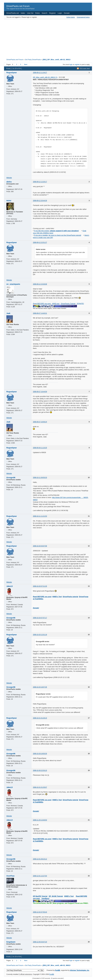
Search (44, 13)
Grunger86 (11, 478)
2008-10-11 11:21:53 (40, 516)
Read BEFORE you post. (42, 304)
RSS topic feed (85, 68)
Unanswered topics (83, 17)
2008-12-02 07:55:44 (40, 912)
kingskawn (11, 942)
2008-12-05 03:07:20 (40, 942)
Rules (38, 13)
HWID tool (56, 304)
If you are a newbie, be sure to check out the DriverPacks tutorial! (58, 235)
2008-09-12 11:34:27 (40, 73)
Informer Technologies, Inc (80, 970)
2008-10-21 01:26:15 (40, 718)
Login (60, 13)
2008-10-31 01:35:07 (40, 787)
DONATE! (80, 304)
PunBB (58, 970)
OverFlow (10, 876)
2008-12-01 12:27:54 (40, 876)
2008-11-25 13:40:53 (40, 820)
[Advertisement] (39, 38)
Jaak (8, 313)
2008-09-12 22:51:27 (40, 242)
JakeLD (10, 586)
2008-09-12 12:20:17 (40, 182)
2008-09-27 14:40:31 (40, 313)
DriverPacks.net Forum (18, 6)
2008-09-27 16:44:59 (40, 392)
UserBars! (45, 898)
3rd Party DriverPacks (33, 60)
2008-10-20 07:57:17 (40, 618)
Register (53, 13)
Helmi (9, 201)
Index (23, 13)
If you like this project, (56, 231)
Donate (67, 13)
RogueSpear (12, 73)
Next (26, 65)
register (77, 65)
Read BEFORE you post (42, 597)
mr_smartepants (13, 284)
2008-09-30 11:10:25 (40, 448)
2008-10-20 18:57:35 (40, 687)
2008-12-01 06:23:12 (40, 859)
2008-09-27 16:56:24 (40, 422)
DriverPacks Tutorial (68, 304)
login (71, 65)
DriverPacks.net (13, 13)
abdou (9, 182)
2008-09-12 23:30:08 (40, 284)
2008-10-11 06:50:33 (40, 478)
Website (9, 178)
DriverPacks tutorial (70, 597)
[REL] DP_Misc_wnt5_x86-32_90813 (57, 60)
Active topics (71, 17)
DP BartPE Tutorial (40, 896)
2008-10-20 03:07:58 (40, 546)
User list (30, 13)
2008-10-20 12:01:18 (40, 635)
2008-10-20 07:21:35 (40, 586)
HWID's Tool (57, 597)
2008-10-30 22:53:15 (40, 770)
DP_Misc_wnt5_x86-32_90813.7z (45, 77)
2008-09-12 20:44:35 (40, 201)
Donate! (36, 608)
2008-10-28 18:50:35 (40, 754)
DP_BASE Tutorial (56, 896)
